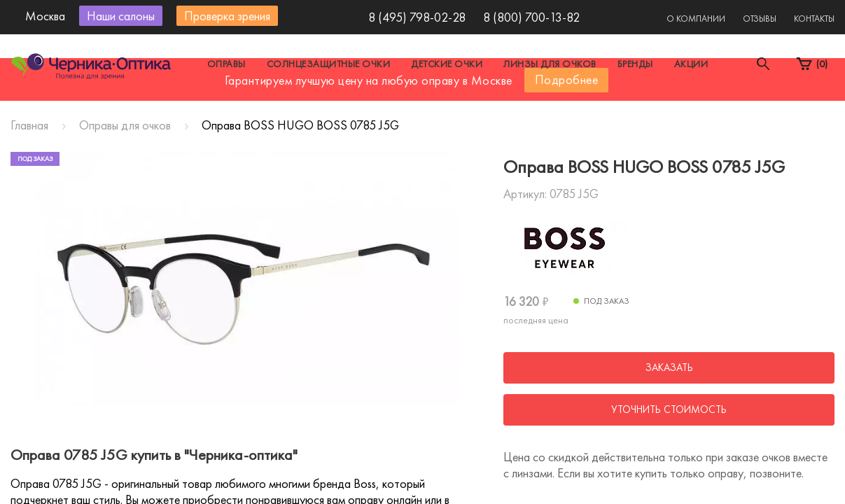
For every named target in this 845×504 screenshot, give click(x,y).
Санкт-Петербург (390, 107)
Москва (293, 107)
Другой (486, 107)
